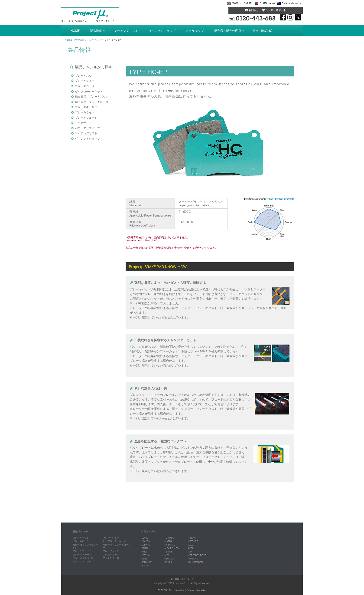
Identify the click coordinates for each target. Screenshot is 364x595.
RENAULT (146, 562)
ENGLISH (248, 3)
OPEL (144, 559)
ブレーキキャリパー (88, 107)
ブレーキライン (85, 112)
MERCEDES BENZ (197, 555)
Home (68, 40)
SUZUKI (192, 545)
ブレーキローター (86, 86)
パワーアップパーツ (88, 128)
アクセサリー (83, 123)
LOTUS (145, 555)
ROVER (168, 562)
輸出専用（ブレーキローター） (94, 102)
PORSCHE (193, 559)
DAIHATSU (170, 545)
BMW (144, 552)
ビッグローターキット (89, 91)
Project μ (90, 14)
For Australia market (292, 3)
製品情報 (96, 31)
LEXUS (145, 538)
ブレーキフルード (86, 118)
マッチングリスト (126, 31)
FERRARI (169, 552)
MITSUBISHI (194, 541)
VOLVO (145, 566)
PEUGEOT (170, 559)
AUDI (190, 548)
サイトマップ (187, 579)
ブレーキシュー (85, 81)
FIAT (190, 552)
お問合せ (252, 10)
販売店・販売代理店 (228, 31)
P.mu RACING (263, 31)
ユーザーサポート (274, 10)
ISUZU (145, 548)
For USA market (267, 3)
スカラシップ (195, 31)
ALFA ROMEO (172, 548)
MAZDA (168, 541)
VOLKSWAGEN (195, 562)
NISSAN (192, 538)
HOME (75, 31)
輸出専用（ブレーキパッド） (93, 96)
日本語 (235, 3)
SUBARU (146, 545)
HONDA (146, 541)
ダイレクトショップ (162, 31)
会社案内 (175, 579)
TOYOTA (169, 538)
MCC (167, 555)
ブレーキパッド (96, 40)
